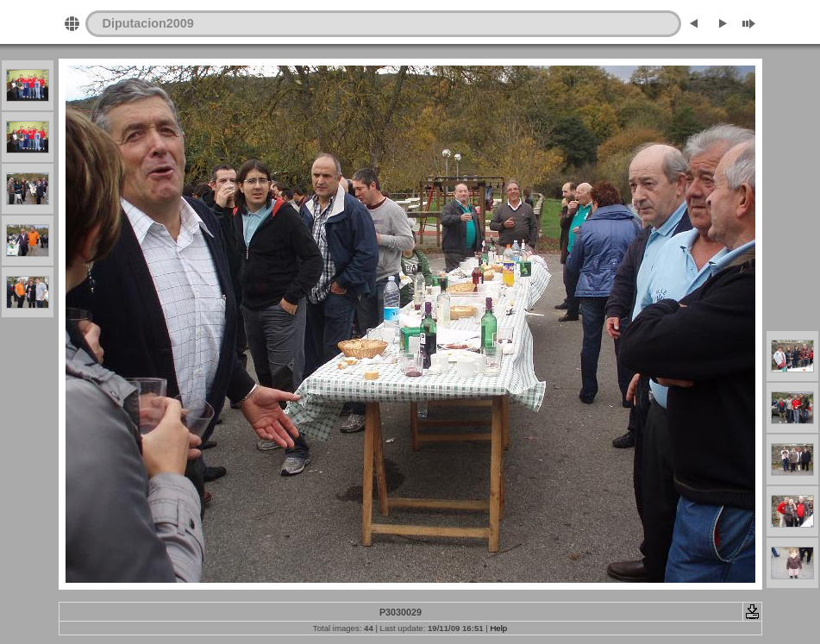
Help (498, 628)
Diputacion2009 (148, 23)
